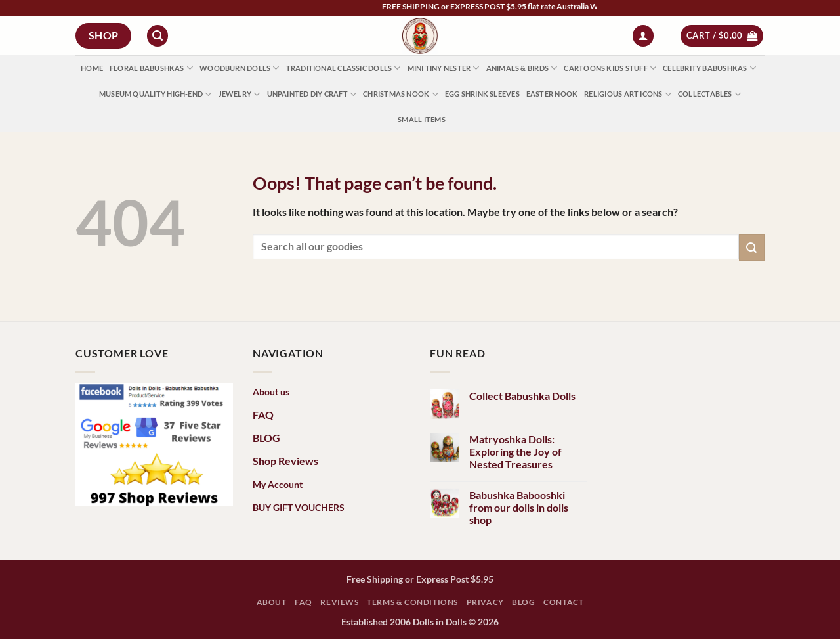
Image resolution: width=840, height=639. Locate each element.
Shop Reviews (285, 461)
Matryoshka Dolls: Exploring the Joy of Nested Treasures (515, 452)
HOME (92, 68)
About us (271, 392)
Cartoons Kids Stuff (610, 68)
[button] (157, 36)
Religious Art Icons (628, 94)
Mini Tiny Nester (444, 68)
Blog (523, 602)
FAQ (263, 415)
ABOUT (272, 602)
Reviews (339, 602)
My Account (278, 484)
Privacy (485, 602)
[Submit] (752, 247)
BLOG (266, 438)
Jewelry (240, 94)
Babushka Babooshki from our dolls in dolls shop (519, 507)
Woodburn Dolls (240, 68)
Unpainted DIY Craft (312, 94)
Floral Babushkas (151, 68)
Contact (563, 602)
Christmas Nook (401, 94)
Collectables (709, 94)
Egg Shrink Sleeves (482, 94)
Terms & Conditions (412, 602)
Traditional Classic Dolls (344, 68)
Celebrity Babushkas (709, 68)
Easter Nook (552, 94)
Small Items (421, 119)
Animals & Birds (522, 68)
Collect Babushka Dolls (522, 396)
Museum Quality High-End (156, 94)
